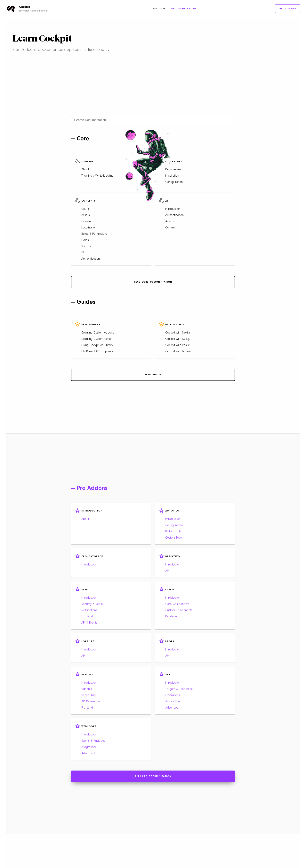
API (167, 571)
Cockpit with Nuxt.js (178, 339)
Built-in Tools (173, 532)
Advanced (172, 708)
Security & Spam (92, 604)
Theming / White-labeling (97, 176)
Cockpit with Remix (177, 345)
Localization (89, 228)
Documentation (183, 9)
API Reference (91, 702)
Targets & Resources (179, 689)
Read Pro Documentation (153, 776)
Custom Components (179, 610)
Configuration (174, 182)
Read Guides (153, 375)
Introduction (173, 209)
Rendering (172, 617)
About (85, 170)
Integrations (89, 747)
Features (159, 9)
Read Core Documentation (153, 282)
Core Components (177, 604)
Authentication (91, 259)
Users (85, 209)
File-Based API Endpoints (97, 351)
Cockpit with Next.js (178, 333)
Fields (85, 240)
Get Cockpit (288, 9)
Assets (86, 215)
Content (86, 221)
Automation (173, 702)
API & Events (89, 623)
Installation (172, 176)
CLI (83, 253)
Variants (87, 689)
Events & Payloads (93, 741)
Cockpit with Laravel (178, 351)
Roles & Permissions (94, 234)
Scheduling (89, 695)
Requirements (174, 170)
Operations (173, 695)
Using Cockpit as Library (97, 345)
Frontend (87, 617)
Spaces (86, 246)
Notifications (89, 610)
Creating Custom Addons (98, 333)
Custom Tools (174, 538)
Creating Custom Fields (96, 339)
